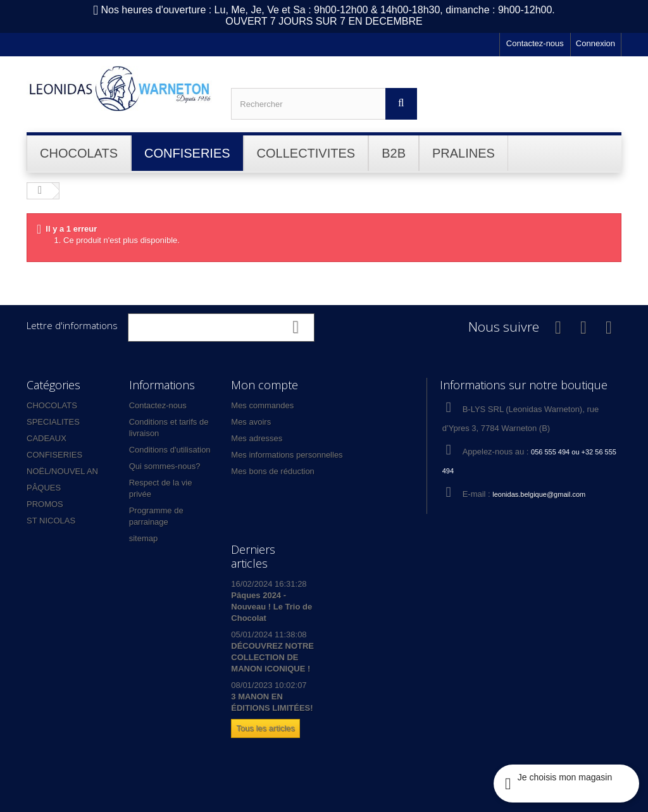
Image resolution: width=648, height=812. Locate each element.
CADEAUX (47, 438)
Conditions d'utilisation (170, 450)
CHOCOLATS (52, 405)
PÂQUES (44, 488)
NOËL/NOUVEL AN (62, 471)
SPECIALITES (53, 422)
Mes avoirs (251, 422)
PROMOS (45, 504)
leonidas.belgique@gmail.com (539, 494)
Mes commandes (262, 405)
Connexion (595, 43)
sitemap (144, 538)
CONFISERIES (54, 455)
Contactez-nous (535, 43)
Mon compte (265, 385)
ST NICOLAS (51, 521)
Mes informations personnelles (287, 455)
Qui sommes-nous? (165, 466)
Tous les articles (265, 728)
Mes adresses (257, 438)
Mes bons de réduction (273, 471)
